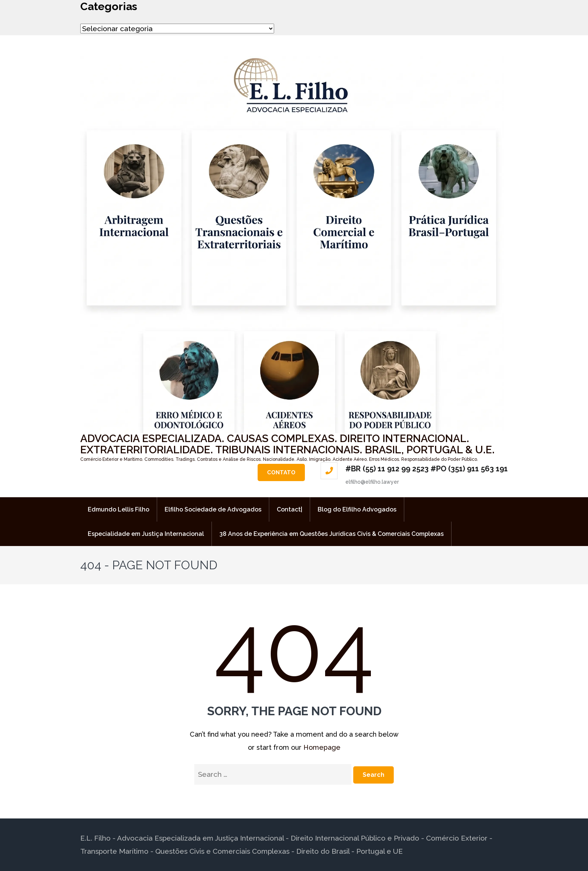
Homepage (322, 747)
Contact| (289, 509)
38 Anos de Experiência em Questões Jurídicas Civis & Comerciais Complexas (331, 534)
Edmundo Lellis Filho (118, 509)
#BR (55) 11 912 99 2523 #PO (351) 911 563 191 (427, 469)
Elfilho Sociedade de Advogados (213, 509)
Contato (281, 472)
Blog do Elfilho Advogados (357, 509)
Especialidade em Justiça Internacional (146, 534)
